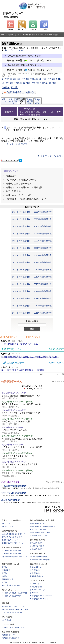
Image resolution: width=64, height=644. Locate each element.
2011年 (8, 79)
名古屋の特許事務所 (37, 546)
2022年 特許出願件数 (21, 241)
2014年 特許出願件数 (21, 291)
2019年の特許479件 (37, 101)
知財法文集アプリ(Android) (39, 599)
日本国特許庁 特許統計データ (13, 543)
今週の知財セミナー (13, 349)
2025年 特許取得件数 (43, 219)
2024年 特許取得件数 (43, 226)
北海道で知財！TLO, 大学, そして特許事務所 (33, 449)
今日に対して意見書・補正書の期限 (15, 593)
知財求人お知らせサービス (19, 184)
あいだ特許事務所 (10, 500)
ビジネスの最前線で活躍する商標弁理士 (33, 466)
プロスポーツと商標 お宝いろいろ (33, 474)
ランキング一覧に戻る (52, 156)
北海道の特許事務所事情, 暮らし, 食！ (33, 457)
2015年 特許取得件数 (43, 284)
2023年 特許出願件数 (21, 234)
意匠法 (4, 573)
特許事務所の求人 (12, 381)
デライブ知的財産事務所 (14, 493)
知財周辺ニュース (8, 526)
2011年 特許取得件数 (43, 313)
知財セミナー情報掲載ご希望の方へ (15, 557)
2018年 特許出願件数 (21, 262)
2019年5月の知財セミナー (11, 551)
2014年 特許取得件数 (43, 291)
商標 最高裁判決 (36, 573)
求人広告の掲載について (11, 638)
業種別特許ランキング (10, 540)
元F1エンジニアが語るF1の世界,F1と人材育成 (33, 440)
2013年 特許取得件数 (43, 298)
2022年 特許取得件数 (43, 241)
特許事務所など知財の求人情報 (21, 180)
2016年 (51, 79)
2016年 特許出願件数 (21, 277)
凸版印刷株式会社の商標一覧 (19, 92)
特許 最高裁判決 (36, 570)
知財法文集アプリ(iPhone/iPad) (41, 596)
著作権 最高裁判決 (36, 576)
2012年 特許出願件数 (21, 306)
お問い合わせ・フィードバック (13, 627)
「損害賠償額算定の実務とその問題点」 (21, 344)
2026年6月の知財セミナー (11, 554)
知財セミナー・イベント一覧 (52, 374)
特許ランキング (14, 35)
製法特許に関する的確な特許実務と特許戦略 (23, 370)
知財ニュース (5, 100)
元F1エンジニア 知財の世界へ (33, 431)
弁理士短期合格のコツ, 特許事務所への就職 (33, 406)
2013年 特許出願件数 (21, 298)
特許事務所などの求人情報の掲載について (26, 199)
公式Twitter (34, 593)
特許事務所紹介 (10, 482)
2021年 (27, 83)
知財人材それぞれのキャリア (14, 393)
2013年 (25, 79)
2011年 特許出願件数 (21, 313)
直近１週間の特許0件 (21, 101)
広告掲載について (8, 635)
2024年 (53, 83)
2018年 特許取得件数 (43, 262)
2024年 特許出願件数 (21, 226)
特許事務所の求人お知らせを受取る (43, 526)
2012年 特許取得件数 (43, 306)
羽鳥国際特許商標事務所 (14, 486)
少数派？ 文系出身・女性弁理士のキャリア (33, 397)
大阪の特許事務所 (36, 549)
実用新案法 (6, 570)
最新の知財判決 (35, 567)
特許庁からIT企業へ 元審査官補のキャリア (33, 414)
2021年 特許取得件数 (43, 248)
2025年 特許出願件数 (21, 219)
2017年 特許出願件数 (21, 270)
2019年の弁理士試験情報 (39, 557)
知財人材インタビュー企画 (19, 195)
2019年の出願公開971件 (29, 101)
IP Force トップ (35, 584)
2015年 (43, 79)
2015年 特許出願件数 (21, 284)
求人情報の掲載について (39, 536)
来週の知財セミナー (13, 363)
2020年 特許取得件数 (43, 255)
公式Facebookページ (37, 590)
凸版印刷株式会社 (28, 35)
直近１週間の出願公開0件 (13, 101)
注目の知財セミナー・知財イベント (21, 337)
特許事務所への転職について (40, 533)
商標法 (4, 576)
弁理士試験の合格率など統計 (40, 560)
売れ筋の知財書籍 (36, 587)
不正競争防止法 (8, 579)
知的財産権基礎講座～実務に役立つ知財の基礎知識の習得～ (30, 357)
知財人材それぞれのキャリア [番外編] (17, 402)
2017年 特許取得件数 (43, 270)
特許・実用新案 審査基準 (11, 585)
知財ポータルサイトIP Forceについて (15, 609)
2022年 (35, 83)
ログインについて (16, 50)
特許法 (4, 567)
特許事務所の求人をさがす (39, 523)
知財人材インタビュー (38, 529)
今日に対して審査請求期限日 (12, 596)
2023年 (44, 83)
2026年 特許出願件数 (21, 212)
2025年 (6, 87)
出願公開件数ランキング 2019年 (14, 534)
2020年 (18, 83)
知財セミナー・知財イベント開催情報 (24, 187)
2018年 (9, 83)
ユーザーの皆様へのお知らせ (12, 612)
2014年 (34, 79)
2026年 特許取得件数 (43, 212)
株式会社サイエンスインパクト (13, 606)
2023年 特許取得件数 (43, 234)
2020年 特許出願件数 (21, 255)
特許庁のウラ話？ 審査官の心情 (33, 423)
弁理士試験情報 (13, 191)
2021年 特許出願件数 (21, 248)
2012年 (17, 79)
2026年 (14, 87)
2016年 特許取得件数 (43, 277)
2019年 (40, 35)
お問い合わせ (7, 620)
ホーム (3, 35)
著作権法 (5, 582)
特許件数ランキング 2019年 (12, 537)
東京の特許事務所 (36, 543)
